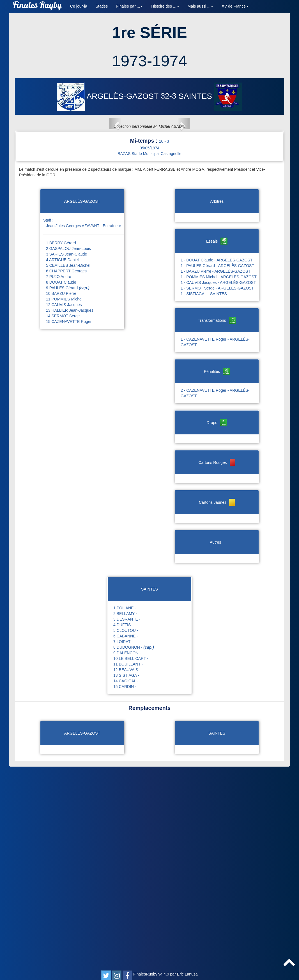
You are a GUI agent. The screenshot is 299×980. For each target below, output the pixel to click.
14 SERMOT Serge (63, 519)
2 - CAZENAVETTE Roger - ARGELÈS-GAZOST (215, 596)
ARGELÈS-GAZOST (109, 96)
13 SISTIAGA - (126, 878)
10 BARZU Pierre (61, 496)
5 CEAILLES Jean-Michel (68, 468)
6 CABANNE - (126, 839)
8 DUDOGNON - (134, 850)
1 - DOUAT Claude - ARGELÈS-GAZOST (217, 463)
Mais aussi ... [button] (201, 6)
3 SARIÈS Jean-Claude (66, 457)
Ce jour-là (79, 6)
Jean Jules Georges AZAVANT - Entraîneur (84, 429)
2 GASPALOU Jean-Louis (68, 451)
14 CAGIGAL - (126, 884)
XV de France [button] (235, 6)
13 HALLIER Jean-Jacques (70, 513)
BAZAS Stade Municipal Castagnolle (149, 356)
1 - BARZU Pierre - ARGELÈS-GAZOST (216, 474)
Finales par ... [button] (129, 6)
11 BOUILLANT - (128, 867)
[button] (39, 225)
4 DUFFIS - (123, 828)
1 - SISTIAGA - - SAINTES (204, 496)
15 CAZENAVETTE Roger (69, 524)
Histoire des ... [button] (165, 6)
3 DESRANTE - (127, 822)
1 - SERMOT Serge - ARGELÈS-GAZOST (217, 491)
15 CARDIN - (125, 889)
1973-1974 (150, 61)
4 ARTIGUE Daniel (62, 462)
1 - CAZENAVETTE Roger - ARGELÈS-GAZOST (215, 545)
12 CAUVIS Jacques (64, 507)
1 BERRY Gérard (61, 446)
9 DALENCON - (127, 856)
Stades (102, 6)
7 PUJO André (59, 479)
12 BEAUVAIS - (127, 872)
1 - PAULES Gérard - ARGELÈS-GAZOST (217, 468)
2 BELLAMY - (125, 816)
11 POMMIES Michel (64, 502)
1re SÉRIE (150, 32)
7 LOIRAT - (123, 844)
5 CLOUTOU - (126, 833)
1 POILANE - (125, 811)
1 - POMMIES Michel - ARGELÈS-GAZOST (219, 480)
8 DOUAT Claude (61, 485)
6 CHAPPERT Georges (66, 474)
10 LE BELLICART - (131, 861)
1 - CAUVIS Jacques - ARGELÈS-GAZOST (218, 485)
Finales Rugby (37, 6)
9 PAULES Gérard (68, 491)
